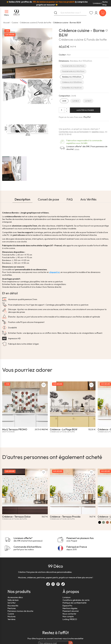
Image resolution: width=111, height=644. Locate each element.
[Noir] (100, 522)
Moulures (12, 616)
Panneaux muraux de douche (20, 611)
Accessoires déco (15, 597)
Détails (77, 149)
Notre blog (105, 3)
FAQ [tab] (70, 199)
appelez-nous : (98, 132)
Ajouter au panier (85, 110)
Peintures (12, 608)
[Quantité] (62, 110)
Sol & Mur (12, 603)
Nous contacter (69, 614)
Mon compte (68, 616)
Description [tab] (22, 199)
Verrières (12, 619)
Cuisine (11, 614)
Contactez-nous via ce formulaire (74, 132)
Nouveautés (13, 606)
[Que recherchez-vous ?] (70, 13)
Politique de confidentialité (74, 603)
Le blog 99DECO (70, 619)
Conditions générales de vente (76, 600)
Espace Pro (67, 606)
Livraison (97, 3)
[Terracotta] (107, 522)
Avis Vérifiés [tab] (88, 199)
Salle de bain (13, 600)
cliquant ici (54, 272)
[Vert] (104, 522)
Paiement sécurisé (71, 611)
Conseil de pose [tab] (48, 199)
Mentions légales (70, 608)
